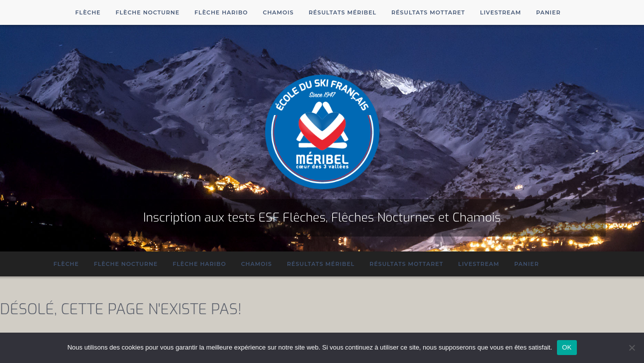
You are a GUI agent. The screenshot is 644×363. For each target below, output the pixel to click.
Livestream (501, 12)
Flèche (88, 12)
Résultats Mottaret (428, 12)
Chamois (278, 12)
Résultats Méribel (343, 12)
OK (567, 347)
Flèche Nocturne (147, 12)
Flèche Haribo (221, 12)
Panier (549, 12)
